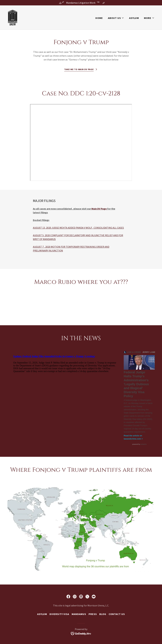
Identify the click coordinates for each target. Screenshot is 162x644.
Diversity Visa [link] (59, 614)
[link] (13, 17)
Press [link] (93, 614)
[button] (116, 18)
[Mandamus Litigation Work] (81, 3)
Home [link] (99, 18)
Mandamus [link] (79, 614)
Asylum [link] (134, 18)
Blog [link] (103, 614)
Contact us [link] (117, 614)
